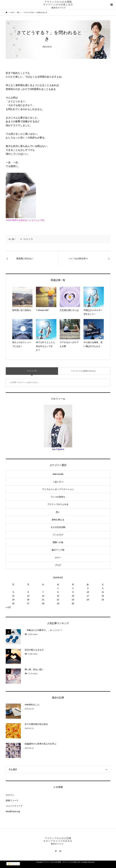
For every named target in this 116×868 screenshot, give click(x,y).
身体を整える (58, 520)
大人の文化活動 (58, 527)
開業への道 (58, 542)
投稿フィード (12, 800)
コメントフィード (14, 806)
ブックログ (58, 535)
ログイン (10, 795)
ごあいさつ (58, 482)
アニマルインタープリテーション (58, 489)
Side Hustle (58, 474)
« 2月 (8, 607)
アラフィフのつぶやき (58, 504)
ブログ (58, 565)
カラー (58, 558)
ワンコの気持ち (58, 497)
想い (14, 239)
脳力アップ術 (58, 550)
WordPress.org (13, 811)
